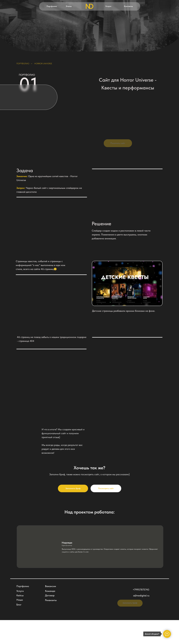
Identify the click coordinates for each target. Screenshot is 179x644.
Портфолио (52, 6)
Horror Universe (43, 64)
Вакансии (51, 586)
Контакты (128, 6)
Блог (19, 605)
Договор (50, 595)
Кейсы (20, 595)
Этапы (69, 6)
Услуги (108, 6)
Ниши (20, 600)
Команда (50, 591)
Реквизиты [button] (51, 600)
